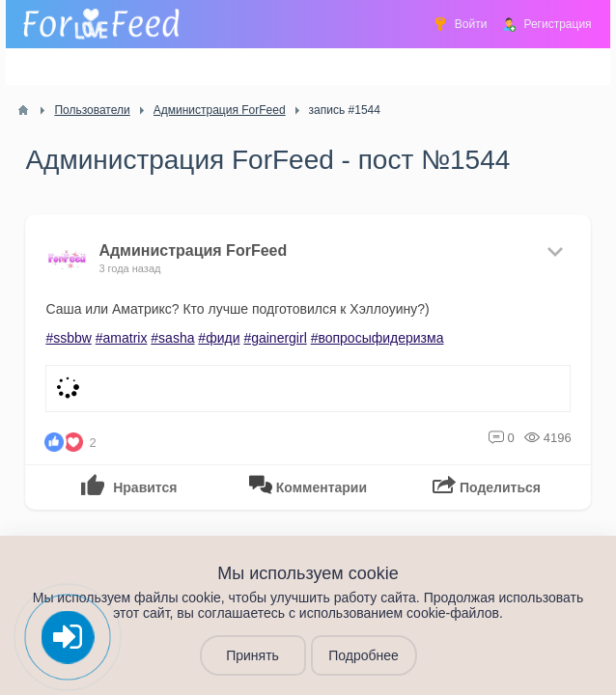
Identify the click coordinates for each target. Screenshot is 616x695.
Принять (252, 655)
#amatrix (122, 338)
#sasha (172, 338)
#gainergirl (275, 338)
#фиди (219, 338)
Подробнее (364, 655)
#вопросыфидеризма (378, 338)
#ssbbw (68, 338)
